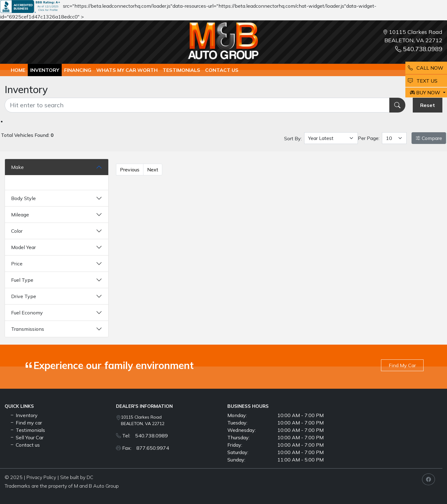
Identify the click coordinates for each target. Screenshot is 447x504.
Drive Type (24, 296)
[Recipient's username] (197, 105)
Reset (428, 105)
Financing (78, 70)
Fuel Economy (27, 313)
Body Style (23, 198)
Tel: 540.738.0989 (145, 436)
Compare (429, 138)
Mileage (20, 215)
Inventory (45, 70)
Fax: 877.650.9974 (146, 448)
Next (153, 170)
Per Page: (369, 138)
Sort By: (293, 138)
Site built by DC (77, 477)
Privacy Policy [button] (41, 477)
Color (17, 231)
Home (18, 70)
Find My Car (402, 365)
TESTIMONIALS (181, 70)
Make (17, 167)
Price (17, 264)
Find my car (26, 423)
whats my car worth (127, 70)
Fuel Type (22, 280)
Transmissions (28, 329)
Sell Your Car (27, 437)
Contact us (222, 70)
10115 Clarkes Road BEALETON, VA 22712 (143, 420)
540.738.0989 (419, 49)
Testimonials (27, 430)
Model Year (23, 247)
